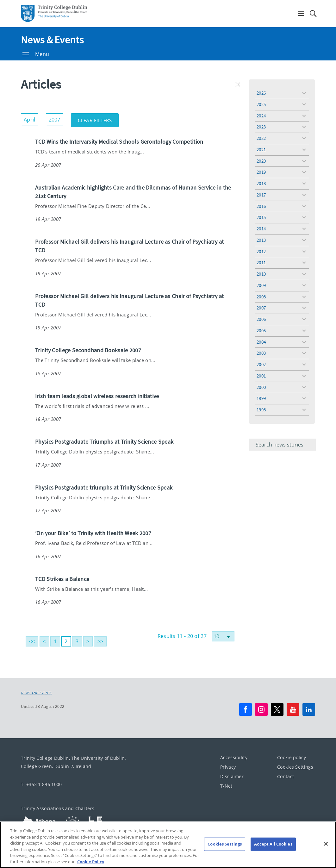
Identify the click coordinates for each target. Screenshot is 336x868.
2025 (261, 104)
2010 (261, 274)
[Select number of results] (223, 636)
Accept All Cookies (273, 853)
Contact (286, 776)
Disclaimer (232, 776)
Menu (36, 54)
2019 (261, 172)
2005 (261, 331)
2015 (261, 217)
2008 (261, 297)
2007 (261, 308)
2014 (261, 229)
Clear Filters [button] (98, 118)
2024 (261, 116)
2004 (261, 342)
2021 (261, 150)
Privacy (228, 767)
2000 (261, 387)
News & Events (52, 40)
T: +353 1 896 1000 (41, 784)
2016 (261, 206)
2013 (261, 240)
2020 (261, 161)
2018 (261, 183)
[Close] (326, 853)
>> (100, 641)
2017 (261, 195)
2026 (261, 93)
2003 (261, 353)
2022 (261, 138)
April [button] (31, 118)
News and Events (36, 693)
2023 (261, 127)
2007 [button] (56, 118)
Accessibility (234, 757)
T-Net (226, 786)
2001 (261, 376)
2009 (261, 285)
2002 (261, 364)
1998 (261, 410)
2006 (261, 319)
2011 (261, 262)
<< (32, 641)
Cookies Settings (295, 767)
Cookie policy (292, 757)
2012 (261, 251)
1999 (261, 398)
